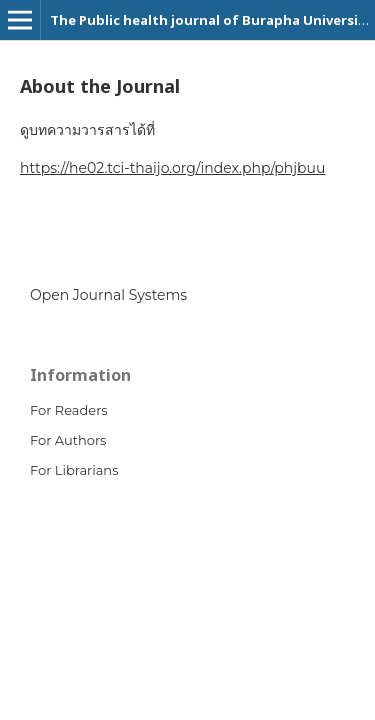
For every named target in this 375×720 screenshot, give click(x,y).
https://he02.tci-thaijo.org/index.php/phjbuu (172, 168)
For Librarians (74, 470)
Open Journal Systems (108, 295)
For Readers (69, 410)
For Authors (68, 440)
